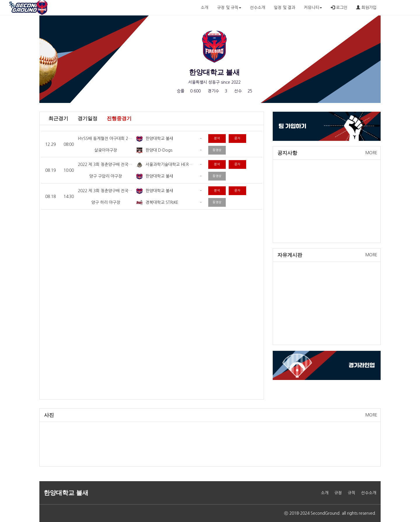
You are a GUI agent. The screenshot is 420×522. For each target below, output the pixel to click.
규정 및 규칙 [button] (229, 8)
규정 (338, 493)
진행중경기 (119, 119)
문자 (237, 138)
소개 (204, 8)
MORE (371, 153)
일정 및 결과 (285, 8)
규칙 (351, 493)
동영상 (217, 150)
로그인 (339, 7)
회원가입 (366, 7)
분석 (217, 138)
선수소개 (258, 8)
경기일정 (87, 119)
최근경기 (58, 119)
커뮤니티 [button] (313, 8)
